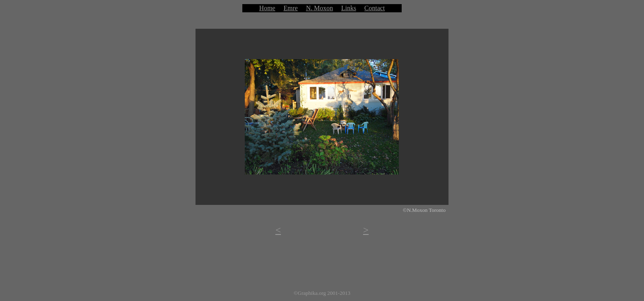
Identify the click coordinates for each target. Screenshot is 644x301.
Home (267, 8)
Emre (291, 8)
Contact (375, 8)
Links (349, 8)
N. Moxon (320, 8)
